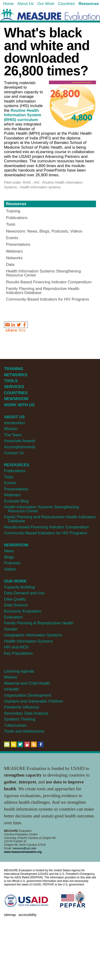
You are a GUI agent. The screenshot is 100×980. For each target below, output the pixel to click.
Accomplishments (20, 447)
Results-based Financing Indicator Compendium (47, 527)
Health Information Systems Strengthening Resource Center (41, 509)
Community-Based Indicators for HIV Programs (46, 533)
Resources (16, 204)
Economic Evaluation (23, 611)
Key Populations (18, 653)
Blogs (9, 557)
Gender (11, 629)
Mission (11, 429)
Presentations (16, 489)
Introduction (14, 423)
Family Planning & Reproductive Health (39, 623)
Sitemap (10, 915)
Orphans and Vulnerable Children (34, 701)
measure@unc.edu (24, 848)
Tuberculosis (15, 725)
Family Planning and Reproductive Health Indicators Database (50, 519)
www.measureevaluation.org (23, 852)
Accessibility (28, 915)
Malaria (11, 677)
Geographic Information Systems (33, 635)
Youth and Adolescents (24, 731)
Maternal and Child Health (27, 683)
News (9, 551)
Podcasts (12, 563)
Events (10, 483)
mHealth (11, 689)
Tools (9, 477)
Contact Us (14, 453)
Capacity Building (19, 587)
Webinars (12, 495)
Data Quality (15, 599)
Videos (10, 569)
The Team (13, 435)
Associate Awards (20, 441)
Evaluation (13, 617)
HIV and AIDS (16, 647)
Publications (15, 471)
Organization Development (28, 695)
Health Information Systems (28, 641)
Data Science (16, 605)
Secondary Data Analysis (26, 713)
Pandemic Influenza (22, 707)
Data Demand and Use (24, 593)
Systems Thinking (20, 719)
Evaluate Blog (16, 501)
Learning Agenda (19, 671)
